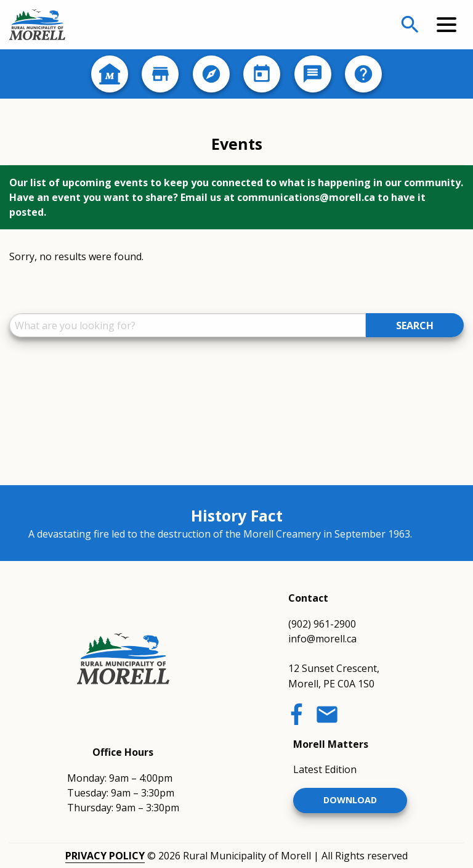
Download (350, 800)
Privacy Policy (105, 856)
